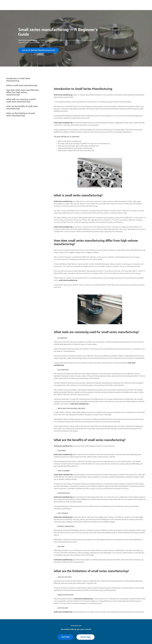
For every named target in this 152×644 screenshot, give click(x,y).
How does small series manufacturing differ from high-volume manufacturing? (22, 92)
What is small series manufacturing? (22, 85)
